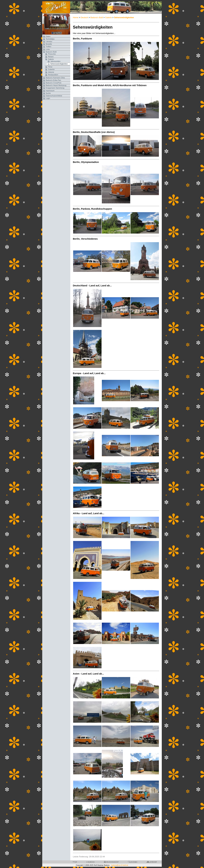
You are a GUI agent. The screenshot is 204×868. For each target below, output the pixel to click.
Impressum (50, 91)
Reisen (51, 57)
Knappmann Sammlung (55, 88)
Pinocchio (52, 54)
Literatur (49, 41)
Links (48, 49)
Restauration (53, 75)
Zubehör (51, 69)
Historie (51, 72)
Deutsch (84, 17)
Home (76, 17)
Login (48, 98)
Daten (48, 36)
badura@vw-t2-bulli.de (120, 865)
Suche (48, 93)
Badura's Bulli (51, 52)
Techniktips (50, 39)
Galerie (51, 59)
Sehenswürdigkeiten (59, 64)
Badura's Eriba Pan (53, 80)
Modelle (49, 44)
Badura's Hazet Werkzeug (56, 85)
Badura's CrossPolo (54, 83)
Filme (50, 67)
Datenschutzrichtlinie (54, 96)
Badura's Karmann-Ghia (55, 78)
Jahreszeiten (55, 61)
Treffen (49, 47)
